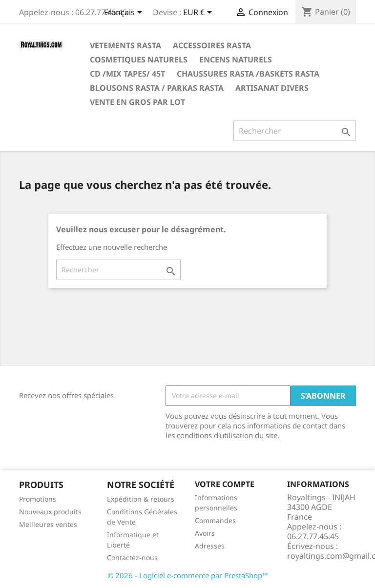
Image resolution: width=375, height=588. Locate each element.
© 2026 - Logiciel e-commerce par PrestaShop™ (188, 575)
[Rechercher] (295, 131)
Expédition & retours (141, 499)
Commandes (215, 520)
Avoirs (205, 533)
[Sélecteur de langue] (125, 13)
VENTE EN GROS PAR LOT (137, 102)
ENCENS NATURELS (236, 60)
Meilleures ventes (48, 524)
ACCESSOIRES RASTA (212, 45)
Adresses (210, 546)
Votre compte (225, 484)
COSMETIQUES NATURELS (139, 60)
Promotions (38, 499)
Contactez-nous (132, 558)
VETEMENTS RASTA (125, 45)
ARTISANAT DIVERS (272, 88)
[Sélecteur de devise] (199, 13)
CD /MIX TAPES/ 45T (127, 74)
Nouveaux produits (50, 512)
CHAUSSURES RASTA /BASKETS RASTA (248, 74)
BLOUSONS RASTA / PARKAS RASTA (157, 88)
